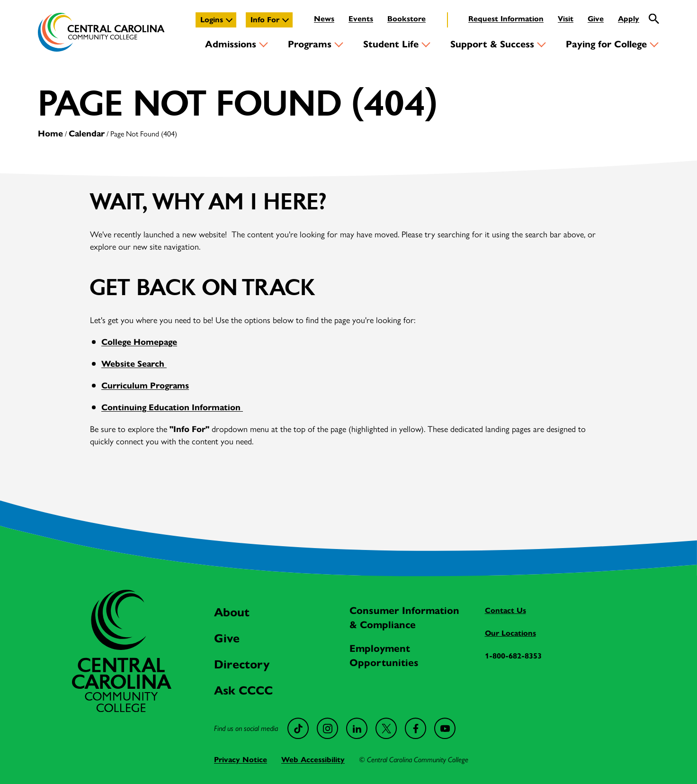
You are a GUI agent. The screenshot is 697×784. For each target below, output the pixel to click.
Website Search (134, 364)
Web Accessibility (313, 760)
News (324, 19)
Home (50, 134)
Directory (242, 664)
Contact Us (505, 610)
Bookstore (407, 19)
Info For (265, 20)
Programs (310, 44)
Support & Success (492, 44)
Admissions (231, 44)
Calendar (87, 134)
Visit (566, 19)
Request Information (506, 19)
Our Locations (510, 633)
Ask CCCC (243, 690)
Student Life (391, 44)
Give (596, 19)
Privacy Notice (241, 760)
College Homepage (139, 342)
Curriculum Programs (145, 386)
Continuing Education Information (172, 407)
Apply (629, 19)
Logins (212, 20)
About (232, 612)
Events (361, 19)
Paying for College (606, 44)
